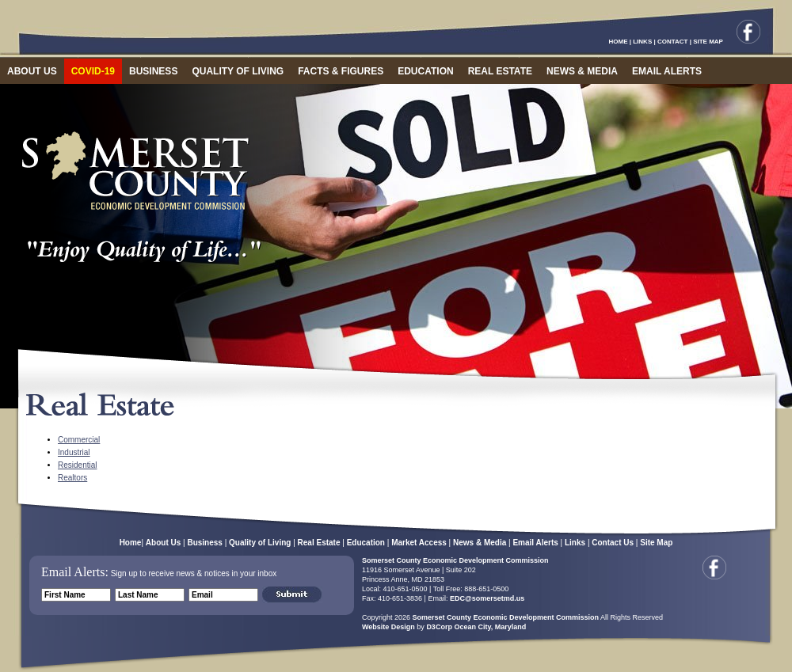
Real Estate (319, 543)
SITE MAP (708, 42)
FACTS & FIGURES (341, 71)
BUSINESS (153, 71)
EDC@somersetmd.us (486, 598)
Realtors (72, 478)
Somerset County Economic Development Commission (455, 560)
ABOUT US (32, 71)
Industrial (74, 452)
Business (204, 543)
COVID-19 (93, 71)
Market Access (419, 543)
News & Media (480, 543)
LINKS (642, 42)
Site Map (656, 543)
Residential (77, 465)
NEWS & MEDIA (582, 71)
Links (575, 543)
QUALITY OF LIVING (238, 71)
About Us (163, 543)
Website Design (388, 627)
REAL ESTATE (500, 71)
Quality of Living (260, 543)
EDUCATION (425, 71)
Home (131, 543)
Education (366, 543)
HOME (619, 42)
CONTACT (673, 42)
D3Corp (439, 627)
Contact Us (613, 543)
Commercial (79, 440)
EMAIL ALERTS (667, 71)
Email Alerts (535, 543)
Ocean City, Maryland (490, 627)
